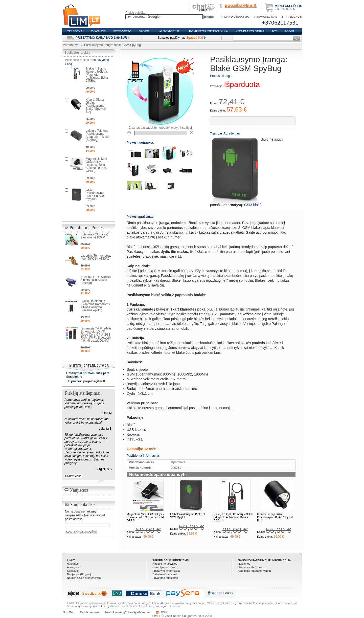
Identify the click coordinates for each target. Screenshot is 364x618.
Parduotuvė (71, 45)
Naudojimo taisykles (165, 564)
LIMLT (71, 560)
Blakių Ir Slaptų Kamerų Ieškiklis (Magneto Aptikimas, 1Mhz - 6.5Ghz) (233, 517)
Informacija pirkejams (170, 560)
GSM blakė (253, 205)
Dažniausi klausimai (165, 574)
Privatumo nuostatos (165, 578)
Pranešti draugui (221, 76)
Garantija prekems (164, 567)
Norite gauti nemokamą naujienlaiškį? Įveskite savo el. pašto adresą (85, 515)
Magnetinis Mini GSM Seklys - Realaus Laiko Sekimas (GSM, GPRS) (146, 517)
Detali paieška (90, 612)
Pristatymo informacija (166, 571)
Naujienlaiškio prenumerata (84, 578)
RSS (164, 612)
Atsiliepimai (74, 567)
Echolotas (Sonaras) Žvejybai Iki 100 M (94, 236)
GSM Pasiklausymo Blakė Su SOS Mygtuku (95, 194)
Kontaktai (73, 571)
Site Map (69, 612)
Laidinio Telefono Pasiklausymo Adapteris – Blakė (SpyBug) (98, 135)
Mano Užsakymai (237, 17)
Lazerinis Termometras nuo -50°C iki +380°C (96, 257)
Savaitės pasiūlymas (180, 38)
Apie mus (73, 564)
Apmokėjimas (267, 17)
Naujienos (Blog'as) (79, 574)
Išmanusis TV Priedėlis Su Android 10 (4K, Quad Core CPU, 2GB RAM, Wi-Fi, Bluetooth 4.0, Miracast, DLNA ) (96, 335)
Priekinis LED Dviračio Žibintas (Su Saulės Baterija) (96, 280)
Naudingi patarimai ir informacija (264, 560)
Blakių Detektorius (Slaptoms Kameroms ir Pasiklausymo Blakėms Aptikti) (95, 306)
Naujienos (244, 564)
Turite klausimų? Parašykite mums (128, 612)
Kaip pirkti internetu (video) (254, 571)
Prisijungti (293, 17)
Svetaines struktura (250, 567)
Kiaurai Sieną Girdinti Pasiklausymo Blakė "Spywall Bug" (275, 517)
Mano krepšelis (288, 6)
